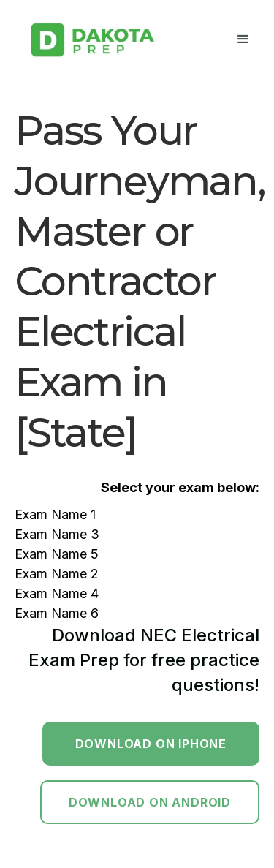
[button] (243, 39)
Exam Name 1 (55, 514)
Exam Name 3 (57, 534)
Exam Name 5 (57, 554)
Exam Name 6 (57, 613)
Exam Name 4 (57, 593)
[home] (92, 40)
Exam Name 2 (57, 574)
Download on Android (150, 802)
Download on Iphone (151, 744)
